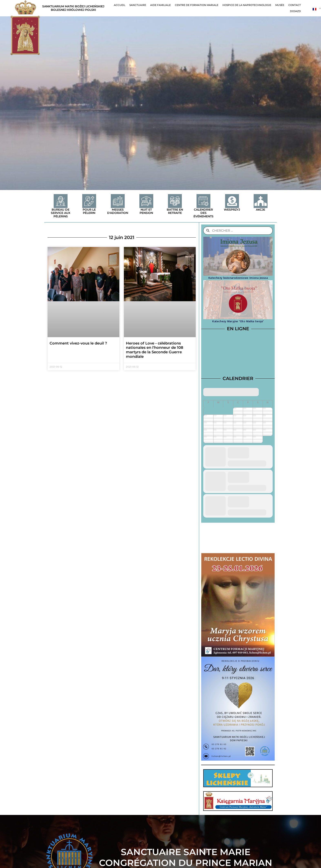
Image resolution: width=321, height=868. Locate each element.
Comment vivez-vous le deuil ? (78, 343)
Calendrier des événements (203, 213)
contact (295, 5)
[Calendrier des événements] (203, 201)
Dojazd (295, 11)
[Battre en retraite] (175, 201)
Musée (280, 5)
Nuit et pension (146, 211)
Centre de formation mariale (197, 5)
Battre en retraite (175, 211)
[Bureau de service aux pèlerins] (61, 201)
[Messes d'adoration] (118, 201)
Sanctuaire (138, 5)
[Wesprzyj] (232, 201)
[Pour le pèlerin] (89, 201)
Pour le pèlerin (89, 211)
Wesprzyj (232, 210)
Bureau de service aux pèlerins (61, 213)
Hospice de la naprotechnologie (247, 5)
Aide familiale (160, 5)
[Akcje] (261, 201)
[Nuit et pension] (146, 201)
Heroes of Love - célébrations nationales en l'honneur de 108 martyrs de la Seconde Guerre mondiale (155, 350)
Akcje (260, 210)
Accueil (120, 5)
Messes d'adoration (118, 211)
